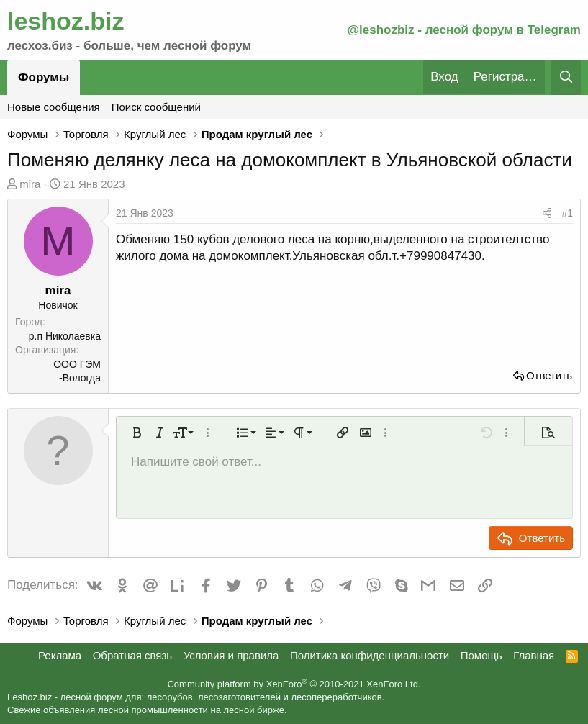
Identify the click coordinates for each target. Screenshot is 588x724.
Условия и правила (231, 655)
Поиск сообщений (156, 107)
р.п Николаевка (65, 336)
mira (30, 184)
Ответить (549, 375)
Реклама (60, 655)
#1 (567, 213)
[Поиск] (566, 77)
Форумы (44, 77)
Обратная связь (133, 655)
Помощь (481, 655)
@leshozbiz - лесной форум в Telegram (464, 30)
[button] (137, 433)
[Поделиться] (547, 214)
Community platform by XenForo (294, 684)
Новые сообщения (54, 107)
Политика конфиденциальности (370, 655)
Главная (534, 655)
